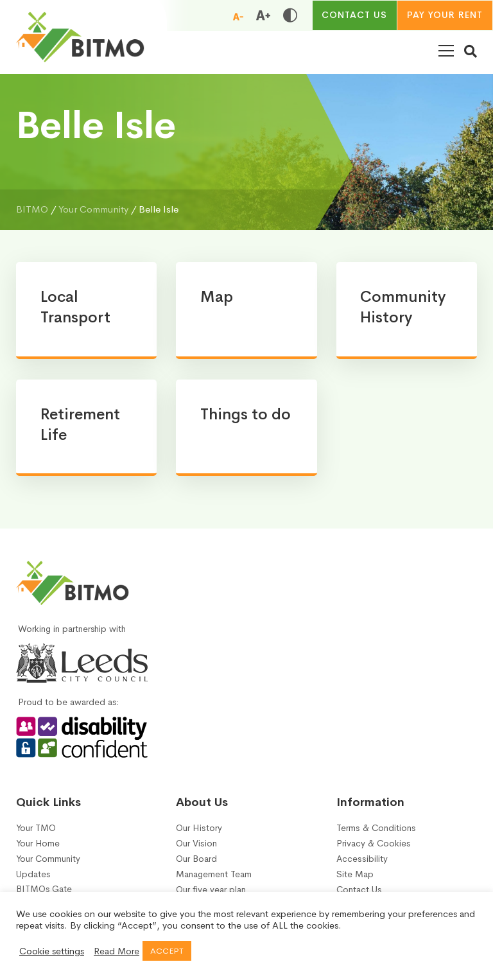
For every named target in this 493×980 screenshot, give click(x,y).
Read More (117, 951)
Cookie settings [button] (52, 951)
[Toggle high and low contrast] (290, 15)
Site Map (355, 879)
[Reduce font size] (238, 16)
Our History (198, 833)
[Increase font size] (263, 15)
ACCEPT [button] (167, 951)
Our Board (196, 864)
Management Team (214, 879)
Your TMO (36, 833)
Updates (33, 879)
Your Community (48, 864)
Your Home (38, 849)
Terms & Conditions (376, 833)
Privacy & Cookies (373, 849)
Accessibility (361, 864)
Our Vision (196, 849)
